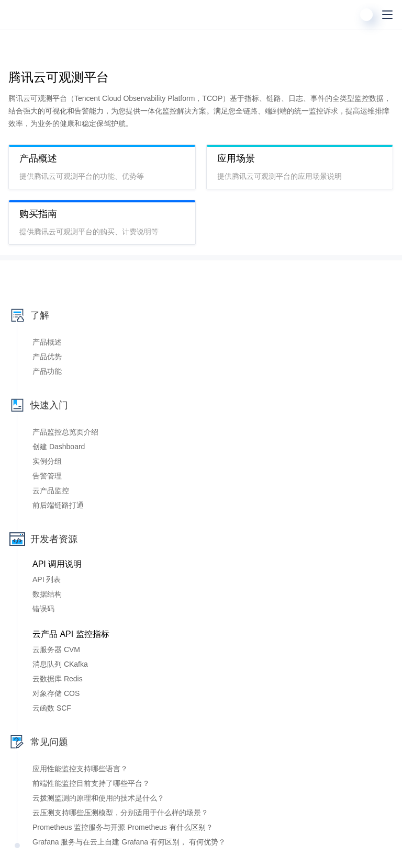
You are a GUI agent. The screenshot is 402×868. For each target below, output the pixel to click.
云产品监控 (51, 490)
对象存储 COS (56, 693)
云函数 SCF (52, 708)
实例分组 (47, 461)
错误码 (43, 609)
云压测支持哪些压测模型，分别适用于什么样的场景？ (120, 813)
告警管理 (47, 476)
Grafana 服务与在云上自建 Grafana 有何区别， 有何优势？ (129, 842)
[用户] (366, 15)
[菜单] (387, 15)
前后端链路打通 (58, 505)
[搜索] (345, 15)
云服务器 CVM (56, 649)
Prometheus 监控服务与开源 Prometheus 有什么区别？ (123, 827)
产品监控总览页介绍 (65, 432)
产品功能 (47, 371)
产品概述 (47, 342)
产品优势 (47, 357)
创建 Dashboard (59, 447)
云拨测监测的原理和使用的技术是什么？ (98, 798)
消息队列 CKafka (60, 664)
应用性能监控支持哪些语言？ (80, 769)
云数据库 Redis (58, 679)
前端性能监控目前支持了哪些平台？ (91, 783)
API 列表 (47, 579)
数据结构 (47, 594)
